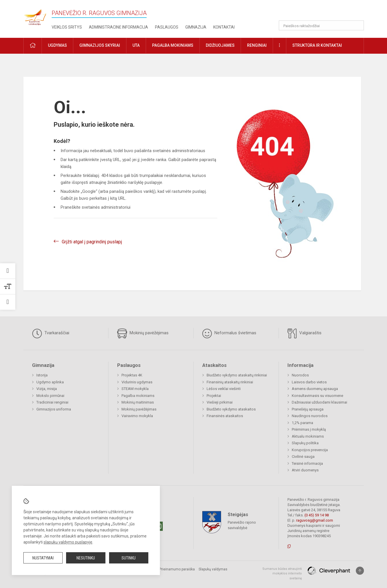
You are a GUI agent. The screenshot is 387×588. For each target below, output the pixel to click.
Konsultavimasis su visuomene (317, 396)
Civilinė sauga (303, 457)
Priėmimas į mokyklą (309, 429)
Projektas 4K (132, 375)
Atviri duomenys (305, 470)
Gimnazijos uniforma (54, 409)
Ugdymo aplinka (50, 382)
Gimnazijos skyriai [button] (100, 45)
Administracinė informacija (118, 27)
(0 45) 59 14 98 (317, 515)
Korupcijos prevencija (310, 450)
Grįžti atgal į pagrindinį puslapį (92, 242)
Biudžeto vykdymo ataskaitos (231, 409)
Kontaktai (224, 27)
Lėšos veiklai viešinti (224, 389)
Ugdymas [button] (57, 45)
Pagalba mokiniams (138, 396)
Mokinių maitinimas (138, 402)
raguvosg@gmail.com (315, 520)
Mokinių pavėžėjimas (143, 333)
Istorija (42, 375)
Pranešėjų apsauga (308, 409)
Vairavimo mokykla (137, 416)
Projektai (214, 396)
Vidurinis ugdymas (137, 382)
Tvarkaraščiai (51, 333)
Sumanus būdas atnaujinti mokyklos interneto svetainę (282, 574)
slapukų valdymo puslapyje (68, 542)
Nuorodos (300, 375)
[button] (325, 12)
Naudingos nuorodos (310, 416)
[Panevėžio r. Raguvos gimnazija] (35, 15)
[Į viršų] (360, 571)
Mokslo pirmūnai (50, 396)
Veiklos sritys (67, 27)
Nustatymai (43, 558)
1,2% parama (302, 423)
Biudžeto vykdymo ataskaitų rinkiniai (237, 375)
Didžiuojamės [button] (220, 45)
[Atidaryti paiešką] (358, 25)
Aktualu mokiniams (308, 436)
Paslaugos (167, 27)
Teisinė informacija (307, 463)
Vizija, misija (47, 389)
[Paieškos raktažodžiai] (321, 25)
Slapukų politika (305, 443)
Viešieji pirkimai (220, 402)
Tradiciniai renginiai (52, 402)
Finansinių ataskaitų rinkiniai (230, 382)
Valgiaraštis (304, 333)
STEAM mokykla (135, 389)
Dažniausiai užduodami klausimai (319, 402)
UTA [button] (136, 45)
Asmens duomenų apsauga (315, 389)
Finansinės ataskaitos (225, 416)
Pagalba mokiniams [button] (173, 45)
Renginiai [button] (257, 45)
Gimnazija (196, 27)
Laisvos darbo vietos (309, 382)
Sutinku (129, 558)
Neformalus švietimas (229, 333)
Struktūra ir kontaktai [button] (317, 45)
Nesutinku (86, 558)
